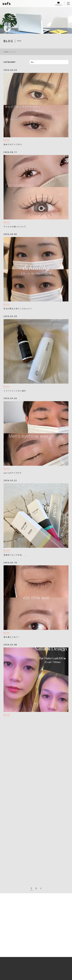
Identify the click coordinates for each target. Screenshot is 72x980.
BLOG (7, 140)
